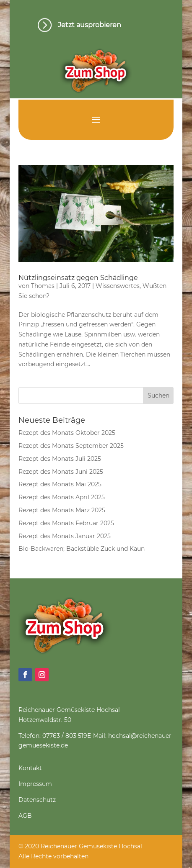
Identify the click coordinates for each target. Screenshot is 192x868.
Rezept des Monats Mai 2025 (60, 484)
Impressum (35, 784)
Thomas (43, 286)
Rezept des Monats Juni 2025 (61, 472)
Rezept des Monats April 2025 (62, 497)
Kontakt (30, 768)
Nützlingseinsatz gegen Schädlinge (78, 278)
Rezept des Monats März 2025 (62, 510)
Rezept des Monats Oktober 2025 (67, 433)
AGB (25, 816)
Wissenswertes (118, 286)
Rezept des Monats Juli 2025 (60, 459)
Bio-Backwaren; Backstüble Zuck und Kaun (82, 549)
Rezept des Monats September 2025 (71, 446)
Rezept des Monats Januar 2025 (65, 536)
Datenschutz (37, 800)
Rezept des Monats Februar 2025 (66, 523)
